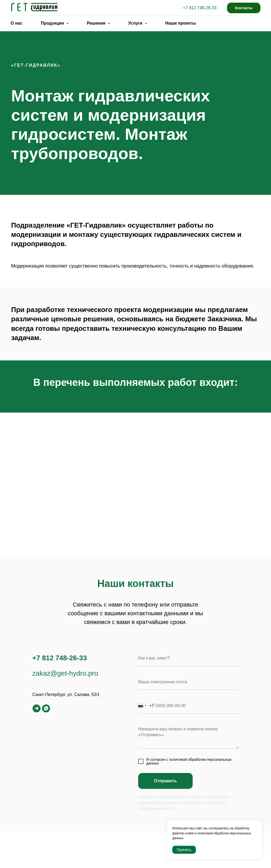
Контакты (244, 8)
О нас (16, 23)
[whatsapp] (46, 708)
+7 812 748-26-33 (200, 8)
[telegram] (37, 708)
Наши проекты (180, 23)
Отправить (165, 781)
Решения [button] (97, 23)
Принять (184, 850)
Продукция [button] (53, 23)
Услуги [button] (136, 23)
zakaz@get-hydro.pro (65, 673)
